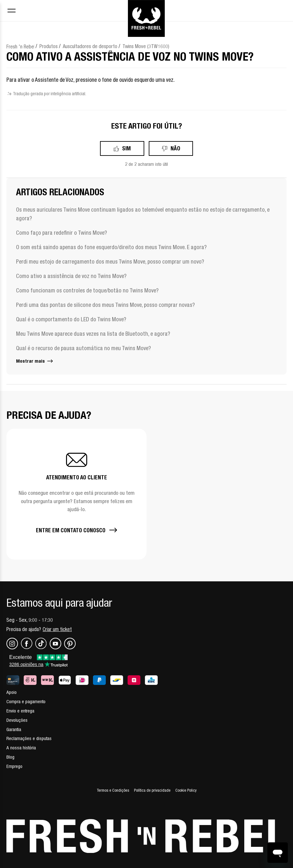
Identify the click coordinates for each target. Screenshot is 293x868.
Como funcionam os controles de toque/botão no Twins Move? (87, 290)
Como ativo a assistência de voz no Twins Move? (71, 276)
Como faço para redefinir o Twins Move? (62, 233)
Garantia (14, 729)
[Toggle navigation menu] (12, 11)
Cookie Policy (186, 790)
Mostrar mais (35, 361)
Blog (10, 757)
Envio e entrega (20, 711)
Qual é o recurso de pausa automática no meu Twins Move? (84, 348)
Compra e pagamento (26, 701)
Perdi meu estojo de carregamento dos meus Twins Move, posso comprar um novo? (110, 261)
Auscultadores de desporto (90, 46)
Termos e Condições (113, 790)
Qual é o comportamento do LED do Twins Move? (71, 319)
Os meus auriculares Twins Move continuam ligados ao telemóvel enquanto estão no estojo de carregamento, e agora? (143, 214)
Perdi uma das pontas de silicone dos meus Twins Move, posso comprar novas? (105, 305)
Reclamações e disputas (29, 738)
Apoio (12, 692)
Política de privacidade (152, 790)
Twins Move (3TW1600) (146, 46)
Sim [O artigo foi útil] (126, 148)
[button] (76, 494)
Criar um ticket (57, 629)
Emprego (14, 766)
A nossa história (21, 748)
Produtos (49, 46)
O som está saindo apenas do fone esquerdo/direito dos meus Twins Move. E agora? (111, 247)
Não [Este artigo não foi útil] (175, 148)
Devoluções (17, 720)
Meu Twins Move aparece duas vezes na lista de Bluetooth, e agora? (93, 334)
